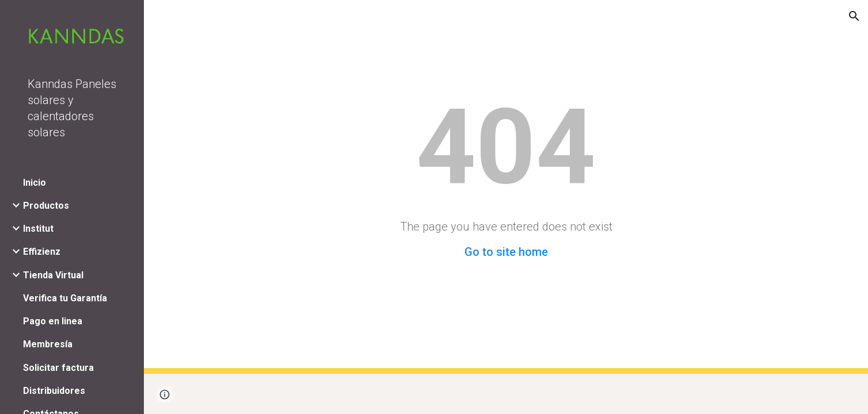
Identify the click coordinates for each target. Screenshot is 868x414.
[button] (854, 16)
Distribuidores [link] (54, 391)
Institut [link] (38, 229)
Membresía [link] (48, 344)
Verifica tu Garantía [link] (65, 298)
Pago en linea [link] (53, 321)
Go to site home (506, 252)
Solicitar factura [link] (58, 368)
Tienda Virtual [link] (53, 275)
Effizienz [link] (42, 252)
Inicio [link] (35, 183)
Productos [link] (46, 206)
